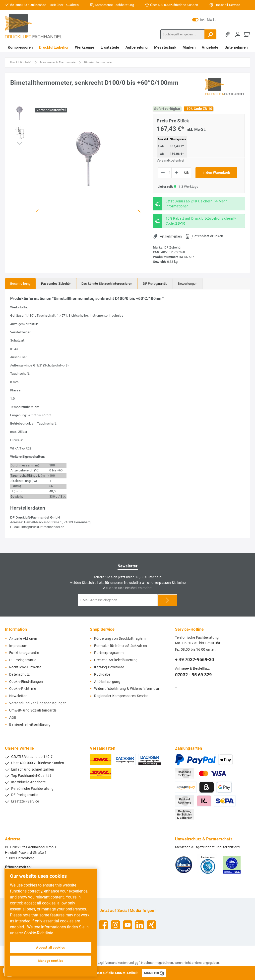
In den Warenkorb (216, 173)
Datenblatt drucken (208, 236)
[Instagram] (115, 925)
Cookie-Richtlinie (23, 689)
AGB (13, 718)
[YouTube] (128, 925)
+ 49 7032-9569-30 (195, 660)
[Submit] (167, 600)
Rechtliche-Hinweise (25, 667)
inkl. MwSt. (204, 20)
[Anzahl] (170, 173)
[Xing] (152, 925)
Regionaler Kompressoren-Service (121, 696)
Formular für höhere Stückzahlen (121, 646)
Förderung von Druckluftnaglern (120, 639)
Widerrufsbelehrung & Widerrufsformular (127, 689)
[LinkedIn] (140, 925)
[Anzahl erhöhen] (177, 173)
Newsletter (18, 696)
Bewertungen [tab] (188, 284)
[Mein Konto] (238, 34)
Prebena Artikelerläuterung (116, 660)
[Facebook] (103, 925)
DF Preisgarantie (23, 660)
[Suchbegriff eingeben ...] (183, 34)
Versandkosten (117, 963)
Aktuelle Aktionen (23, 639)
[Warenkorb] (247, 34)
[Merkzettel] (229, 34)
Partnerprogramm (109, 653)
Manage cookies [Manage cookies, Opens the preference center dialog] (51, 961)
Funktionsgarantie (24, 653)
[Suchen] (210, 34)
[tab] (20, 284)
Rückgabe (102, 674)
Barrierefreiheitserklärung (30, 725)
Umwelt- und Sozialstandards (33, 710)
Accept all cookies (51, 947)
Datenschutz (19, 674)
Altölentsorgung (107, 682)
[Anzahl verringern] (163, 173)
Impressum (18, 646)
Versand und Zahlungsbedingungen (38, 703)
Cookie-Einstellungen (26, 682)
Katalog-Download (109, 667)
